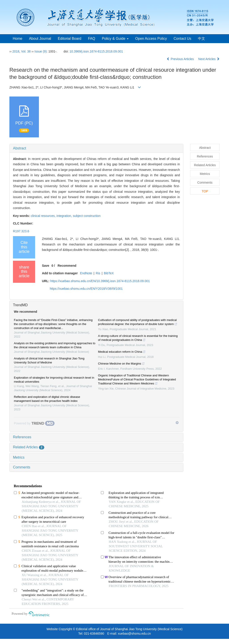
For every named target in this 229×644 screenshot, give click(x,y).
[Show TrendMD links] (177, 423)
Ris (98, 273)
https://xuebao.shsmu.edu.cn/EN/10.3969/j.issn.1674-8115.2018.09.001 (100, 281)
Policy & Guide (115, 39)
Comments (22, 467)
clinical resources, (43, 216)
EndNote (86, 273)
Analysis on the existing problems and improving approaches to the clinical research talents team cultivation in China (55, 345)
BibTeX (109, 273)
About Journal (40, 39)
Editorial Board (69, 39)
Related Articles (29, 447)
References (22, 437)
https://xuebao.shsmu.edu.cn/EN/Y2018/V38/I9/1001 (86, 289)
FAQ (91, 39)
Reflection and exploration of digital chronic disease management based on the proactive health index (47, 399)
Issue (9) (40, 51)
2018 (16, 51)
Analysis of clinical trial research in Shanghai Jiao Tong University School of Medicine (49, 360)
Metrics (19, 457)
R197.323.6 (21, 231)
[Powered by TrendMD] (34, 423)
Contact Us (182, 39)
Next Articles (209, 59)
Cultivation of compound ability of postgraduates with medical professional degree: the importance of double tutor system (138, 323)
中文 (201, 39)
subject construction (87, 216)
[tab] (96, 148)
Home (18, 39)
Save (46, 266)
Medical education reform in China (122, 352)
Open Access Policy (151, 39)
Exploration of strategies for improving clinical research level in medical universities (54, 380)
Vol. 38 (26, 51)
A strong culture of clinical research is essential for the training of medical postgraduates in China (138, 338)
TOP (205, 191)
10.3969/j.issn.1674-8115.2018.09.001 (96, 51)
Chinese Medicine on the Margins (121, 364)
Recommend (67, 266)
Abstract (20, 148)
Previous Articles (181, 59)
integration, (65, 216)
